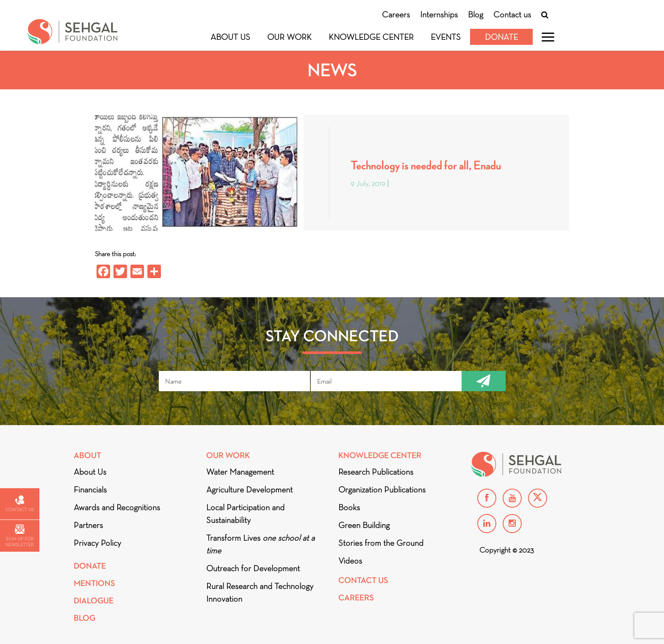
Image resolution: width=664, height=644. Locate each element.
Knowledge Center (371, 37)
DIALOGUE (94, 601)
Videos (350, 561)
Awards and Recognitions (117, 507)
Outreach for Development (253, 568)
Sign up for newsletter (19, 536)
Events (446, 37)
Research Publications (376, 472)
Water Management (240, 472)
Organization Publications (382, 489)
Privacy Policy (97, 543)
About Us (230, 37)
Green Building (364, 525)
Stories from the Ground (381, 543)
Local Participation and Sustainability (245, 514)
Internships (439, 14)
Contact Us (363, 580)
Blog (476, 14)
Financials (90, 489)
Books (349, 507)
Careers (396, 14)
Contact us (512, 14)
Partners (88, 525)
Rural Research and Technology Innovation (260, 592)
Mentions (94, 583)
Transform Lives (260, 544)
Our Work (289, 37)
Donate (501, 37)
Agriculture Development (249, 489)
